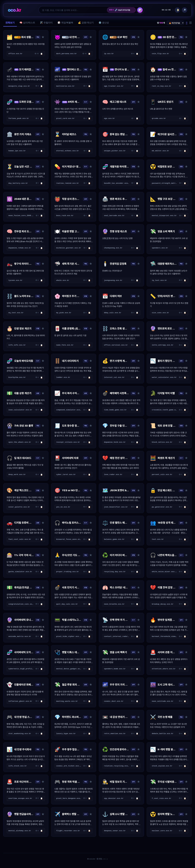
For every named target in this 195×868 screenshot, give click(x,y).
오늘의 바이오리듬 (122, 10)
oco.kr (14, 10)
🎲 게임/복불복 (65, 23)
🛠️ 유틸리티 (46, 23)
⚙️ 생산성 (104, 23)
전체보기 (10, 23)
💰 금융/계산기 (86, 23)
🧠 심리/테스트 (27, 23)
